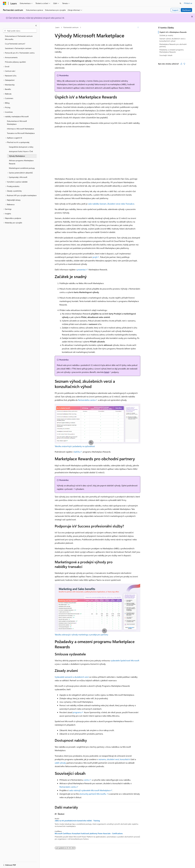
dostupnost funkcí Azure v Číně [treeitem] (21, 151)
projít (95, 257)
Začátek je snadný (166, 35)
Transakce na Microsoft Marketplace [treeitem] (21, 133)
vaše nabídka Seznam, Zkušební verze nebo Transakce (111, 204)
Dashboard (186, 10)
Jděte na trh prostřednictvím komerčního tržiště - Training (77, 821)
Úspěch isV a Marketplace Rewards (173, 32)
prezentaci (82, 269)
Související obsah (166, 55)
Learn (57, 27)
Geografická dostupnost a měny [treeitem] (21, 147)
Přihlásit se (188, 3)
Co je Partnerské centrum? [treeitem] (15, 44)
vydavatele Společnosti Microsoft (125, 660)
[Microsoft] (5, 3)
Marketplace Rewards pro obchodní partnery (173, 45)
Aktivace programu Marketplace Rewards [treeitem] (21, 162)
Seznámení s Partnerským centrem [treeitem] (18, 48)
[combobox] (20, 31)
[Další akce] (138, 28)
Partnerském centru (68, 787)
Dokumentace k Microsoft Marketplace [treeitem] (17, 123)
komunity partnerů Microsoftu (93, 794)
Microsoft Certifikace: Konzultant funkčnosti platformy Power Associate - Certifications (89, 833)
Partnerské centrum (71, 27)
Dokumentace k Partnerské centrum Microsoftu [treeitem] (19, 38)
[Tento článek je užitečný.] (181, 64)
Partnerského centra (87, 400)
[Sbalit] (36, 26)
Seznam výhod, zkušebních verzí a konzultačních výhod (172, 40)
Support (175, 10)
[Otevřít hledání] (180, 3)
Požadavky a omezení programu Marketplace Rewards (172, 51)
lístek (107, 372)
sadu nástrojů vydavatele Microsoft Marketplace (90, 790)
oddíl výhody (60, 763)
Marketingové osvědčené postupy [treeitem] (22, 168)
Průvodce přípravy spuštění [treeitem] (15, 62)
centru (86, 780)
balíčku (77, 452)
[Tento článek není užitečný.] (184, 64)
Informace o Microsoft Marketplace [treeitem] (20, 129)
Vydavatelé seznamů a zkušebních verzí (72, 677)
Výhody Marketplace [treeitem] (17, 156)
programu (77, 712)
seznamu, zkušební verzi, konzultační (114, 759)
